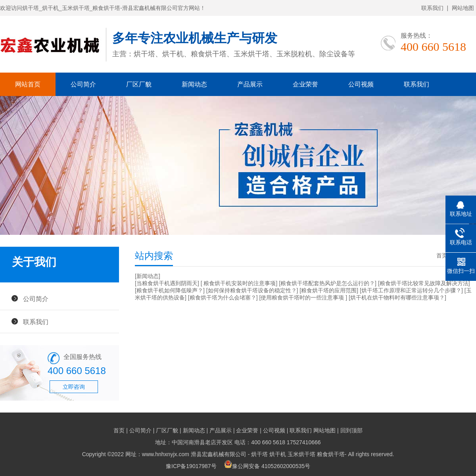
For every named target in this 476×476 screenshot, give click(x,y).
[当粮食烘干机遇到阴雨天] (167, 283)
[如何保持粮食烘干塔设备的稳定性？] (252, 290)
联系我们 (432, 8)
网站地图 (463, 8)
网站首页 (28, 84)
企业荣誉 (305, 84)
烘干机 (278, 454)
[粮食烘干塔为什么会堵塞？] (223, 297)
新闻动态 (194, 84)
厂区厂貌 (139, 84)
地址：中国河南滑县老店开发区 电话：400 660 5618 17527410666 (238, 442)
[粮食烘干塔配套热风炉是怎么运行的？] (328, 283)
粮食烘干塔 (331, 454)
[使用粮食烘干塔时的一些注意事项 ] (303, 297)
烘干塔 (259, 454)
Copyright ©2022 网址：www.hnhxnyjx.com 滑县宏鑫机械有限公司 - (167, 454)
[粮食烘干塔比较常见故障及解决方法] (424, 283)
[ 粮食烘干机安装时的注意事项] (239, 283)
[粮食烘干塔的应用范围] (329, 290)
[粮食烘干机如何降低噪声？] (170, 290)
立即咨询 (74, 387)
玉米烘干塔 (301, 454)
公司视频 (361, 84)
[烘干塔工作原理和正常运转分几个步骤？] (411, 290)
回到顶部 (351, 430)
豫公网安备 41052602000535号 (267, 466)
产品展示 (250, 84)
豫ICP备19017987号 (191, 466)
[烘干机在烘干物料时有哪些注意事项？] (397, 297)
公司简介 (83, 84)
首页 (442, 255)
